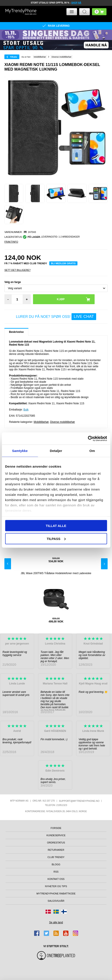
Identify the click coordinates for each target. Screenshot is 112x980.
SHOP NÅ (76, 3)
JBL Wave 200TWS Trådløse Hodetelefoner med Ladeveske (56, 573)
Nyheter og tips (56, 886)
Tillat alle (56, 526)
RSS (56, 872)
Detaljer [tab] (56, 451)
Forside (56, 828)
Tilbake (14, 57)
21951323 (62, 805)
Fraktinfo (11, 242)
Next (104, 564)
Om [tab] (92, 451)
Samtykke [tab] (20, 451)
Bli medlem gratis (63, 263)
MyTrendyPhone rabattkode (56, 894)
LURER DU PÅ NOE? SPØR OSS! (56, 317)
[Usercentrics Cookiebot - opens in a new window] (88, 438)
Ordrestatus (56, 843)
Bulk (26, 410)
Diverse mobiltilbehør (63, 422)
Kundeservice (56, 835)
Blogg (56, 864)
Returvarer (56, 850)
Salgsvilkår (56, 901)
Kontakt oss (56, 879)
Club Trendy (56, 857)
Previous (8, 564)
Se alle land (56, 922)
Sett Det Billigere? (17, 270)
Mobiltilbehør (41, 422)
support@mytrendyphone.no (79, 801)
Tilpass (56, 539)
